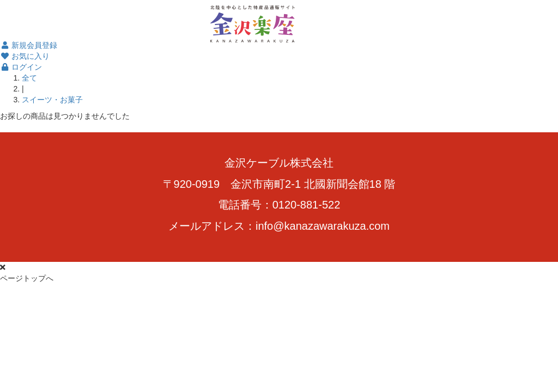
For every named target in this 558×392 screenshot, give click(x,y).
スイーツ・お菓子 (52, 100)
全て (29, 78)
